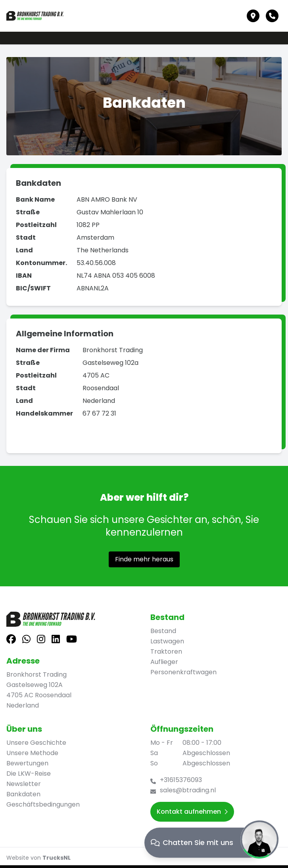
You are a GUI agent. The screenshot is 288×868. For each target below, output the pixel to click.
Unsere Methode (32, 753)
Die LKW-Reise (29, 774)
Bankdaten (23, 794)
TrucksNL (57, 858)
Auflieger (164, 662)
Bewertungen (27, 763)
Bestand (163, 631)
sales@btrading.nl (188, 790)
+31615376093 (181, 780)
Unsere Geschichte (36, 743)
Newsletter (24, 784)
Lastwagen (167, 641)
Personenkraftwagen (183, 672)
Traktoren (166, 651)
